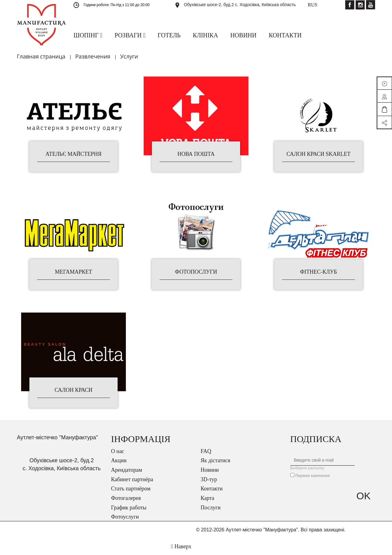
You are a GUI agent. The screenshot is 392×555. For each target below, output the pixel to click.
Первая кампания (313, 476)
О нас (118, 451)
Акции (119, 460)
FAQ (206, 451)
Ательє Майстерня (73, 154)
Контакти (212, 489)
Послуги (211, 508)
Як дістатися (215, 460)
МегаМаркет (73, 272)
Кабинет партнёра (132, 479)
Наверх (181, 546)
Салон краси (73, 390)
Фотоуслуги (125, 517)
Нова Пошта (196, 154)
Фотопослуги (196, 272)
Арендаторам (127, 470)
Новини (210, 470)
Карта (207, 498)
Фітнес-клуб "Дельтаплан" (318, 272)
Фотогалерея (126, 498)
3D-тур (209, 479)
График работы (129, 508)
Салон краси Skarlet (318, 154)
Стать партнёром (131, 489)
